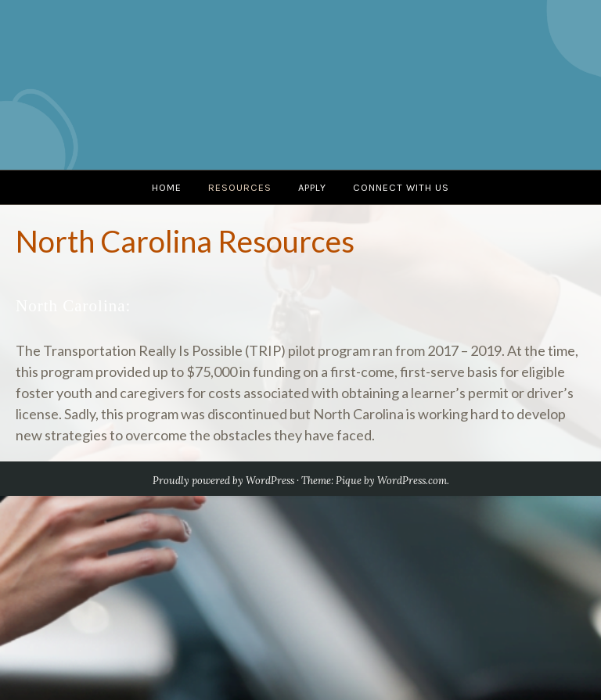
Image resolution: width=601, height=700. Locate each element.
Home (167, 187)
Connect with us (401, 187)
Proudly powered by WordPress (223, 481)
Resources (240, 187)
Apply (312, 187)
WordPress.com (412, 481)
